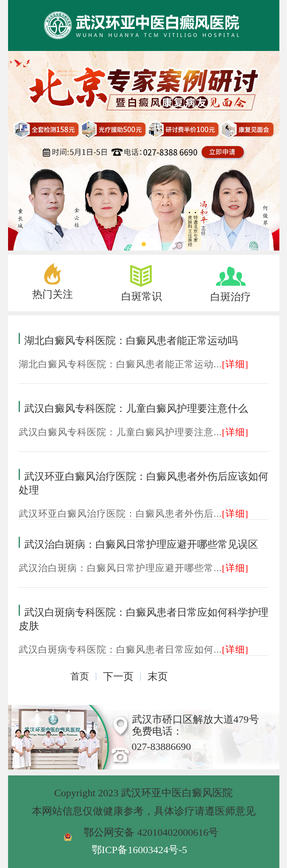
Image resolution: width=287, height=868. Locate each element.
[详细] (235, 364)
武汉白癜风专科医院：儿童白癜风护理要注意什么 (136, 409)
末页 (158, 676)
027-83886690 (162, 747)
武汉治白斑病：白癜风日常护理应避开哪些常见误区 (141, 544)
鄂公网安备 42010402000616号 (151, 832)
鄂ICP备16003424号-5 (139, 850)
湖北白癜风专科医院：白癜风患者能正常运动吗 (131, 341)
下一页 (118, 676)
